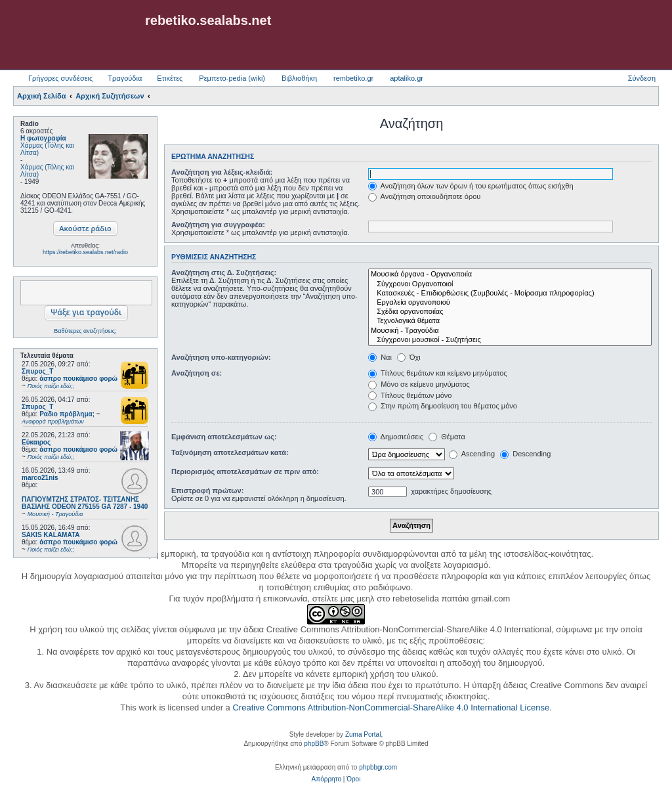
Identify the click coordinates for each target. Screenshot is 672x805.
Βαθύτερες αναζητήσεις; (85, 331)
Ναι (380, 357)
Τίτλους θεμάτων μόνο (410, 395)
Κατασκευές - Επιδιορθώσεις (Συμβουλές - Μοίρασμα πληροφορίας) (510, 294)
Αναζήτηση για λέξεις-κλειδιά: (222, 172)
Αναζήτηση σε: (197, 373)
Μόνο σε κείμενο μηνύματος (419, 384)
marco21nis (40, 478)
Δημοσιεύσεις (396, 437)
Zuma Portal (363, 734)
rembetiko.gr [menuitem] (353, 78)
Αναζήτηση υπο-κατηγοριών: (221, 357)
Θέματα (447, 437)
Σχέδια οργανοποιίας (510, 312)
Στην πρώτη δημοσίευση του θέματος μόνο (443, 406)
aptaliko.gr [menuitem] (407, 78)
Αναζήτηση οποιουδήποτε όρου (424, 196)
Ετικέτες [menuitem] (170, 78)
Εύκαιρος (36, 442)
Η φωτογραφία (43, 138)
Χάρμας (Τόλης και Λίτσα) (47, 149)
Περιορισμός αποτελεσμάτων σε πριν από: (245, 471)
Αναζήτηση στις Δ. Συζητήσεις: (224, 272)
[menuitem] (326, 779)
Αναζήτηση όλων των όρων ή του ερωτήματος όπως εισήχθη (471, 186)
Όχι (409, 357)
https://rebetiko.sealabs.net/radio (85, 252)
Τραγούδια (125, 78)
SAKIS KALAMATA (51, 535)
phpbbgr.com (378, 767)
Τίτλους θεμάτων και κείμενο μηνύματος (438, 373)
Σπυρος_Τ (37, 371)
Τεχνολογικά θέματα (510, 321)
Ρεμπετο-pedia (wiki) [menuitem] (232, 78)
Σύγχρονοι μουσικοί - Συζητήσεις (510, 340)
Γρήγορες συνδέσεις (60, 78)
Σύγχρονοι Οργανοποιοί (510, 284)
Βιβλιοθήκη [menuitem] (299, 78)
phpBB (314, 744)
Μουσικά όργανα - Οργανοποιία (510, 274)
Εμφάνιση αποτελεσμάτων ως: (224, 437)
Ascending (472, 454)
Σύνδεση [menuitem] (642, 78)
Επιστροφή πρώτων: (207, 490)
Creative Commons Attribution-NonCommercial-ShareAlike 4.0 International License (391, 707)
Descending (525, 454)
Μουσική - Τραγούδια (510, 331)
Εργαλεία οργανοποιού (510, 303)
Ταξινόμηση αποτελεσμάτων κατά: (230, 452)
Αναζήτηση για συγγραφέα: (218, 225)
